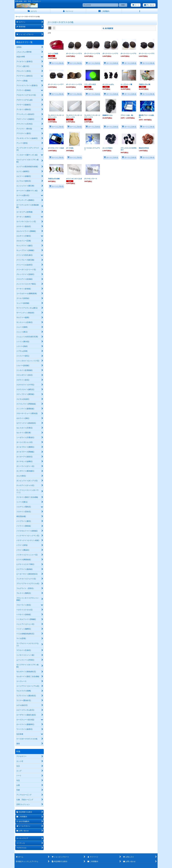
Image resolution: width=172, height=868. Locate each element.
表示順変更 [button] (108, 28)
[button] (140, 11)
